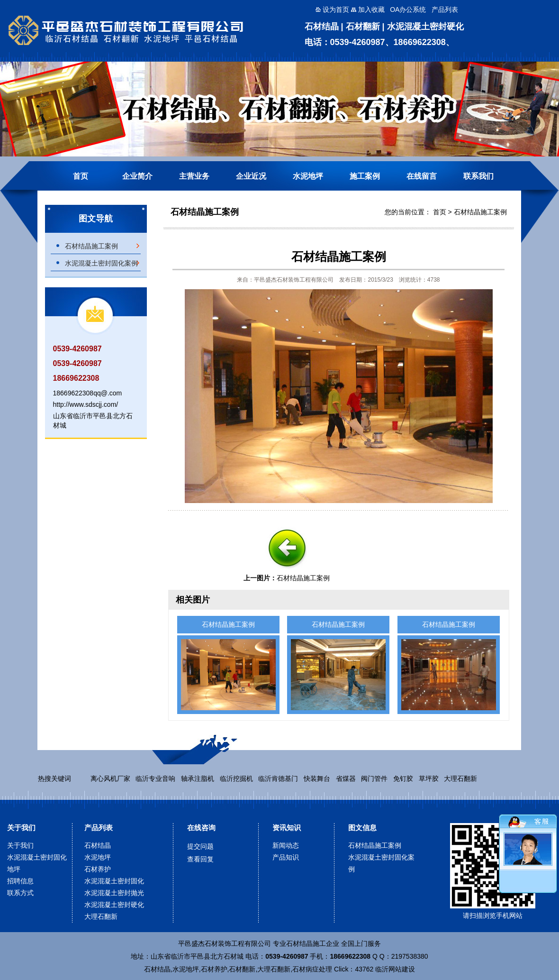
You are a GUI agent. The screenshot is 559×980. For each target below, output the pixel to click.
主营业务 (194, 176)
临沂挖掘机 (236, 779)
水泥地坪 (308, 176)
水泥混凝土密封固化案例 (101, 263)
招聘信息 (20, 881)
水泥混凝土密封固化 (114, 881)
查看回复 (200, 859)
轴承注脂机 (198, 779)
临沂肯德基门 (278, 779)
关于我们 (21, 828)
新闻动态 (286, 845)
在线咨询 (201, 828)
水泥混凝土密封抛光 (114, 893)
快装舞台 (317, 779)
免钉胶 (403, 779)
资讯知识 (287, 828)
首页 (81, 176)
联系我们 (478, 176)
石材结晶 (98, 845)
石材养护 (98, 869)
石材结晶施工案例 (91, 246)
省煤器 (346, 779)
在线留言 (422, 176)
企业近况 (251, 176)
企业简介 (137, 176)
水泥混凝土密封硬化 (114, 905)
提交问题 (200, 846)
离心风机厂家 (110, 779)
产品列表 (99, 828)
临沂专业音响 (155, 779)
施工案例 (365, 176)
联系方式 (20, 893)
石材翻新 (242, 969)
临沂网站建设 (395, 969)
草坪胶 (429, 779)
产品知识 (286, 857)
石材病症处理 (312, 969)
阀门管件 (374, 779)
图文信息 (362, 828)
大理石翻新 (460, 779)
